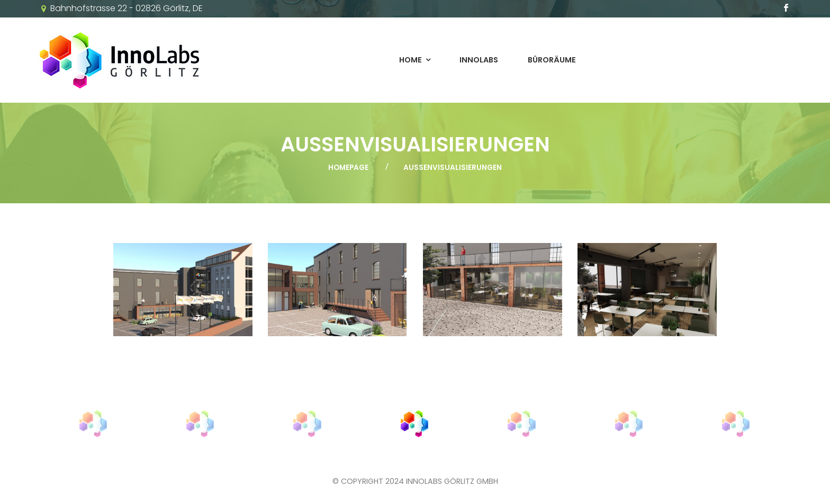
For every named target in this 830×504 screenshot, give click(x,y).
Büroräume (552, 60)
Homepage (348, 168)
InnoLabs (479, 60)
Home (411, 60)
